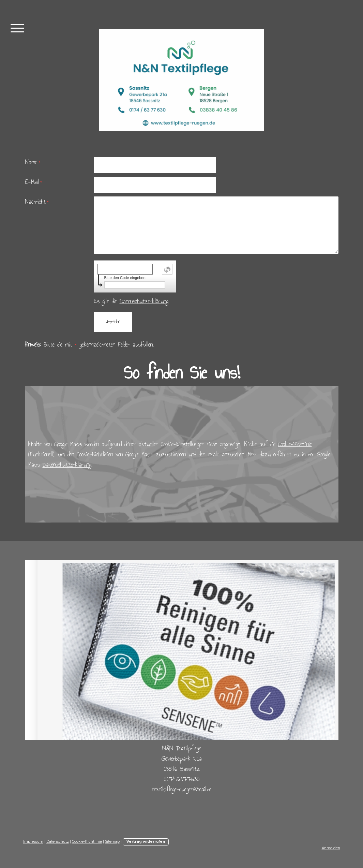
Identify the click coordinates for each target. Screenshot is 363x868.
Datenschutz (58, 842)
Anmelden (331, 848)
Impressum (33, 842)
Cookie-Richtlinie (295, 444)
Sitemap (112, 842)
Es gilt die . (132, 301)
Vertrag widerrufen (146, 842)
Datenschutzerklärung (144, 301)
